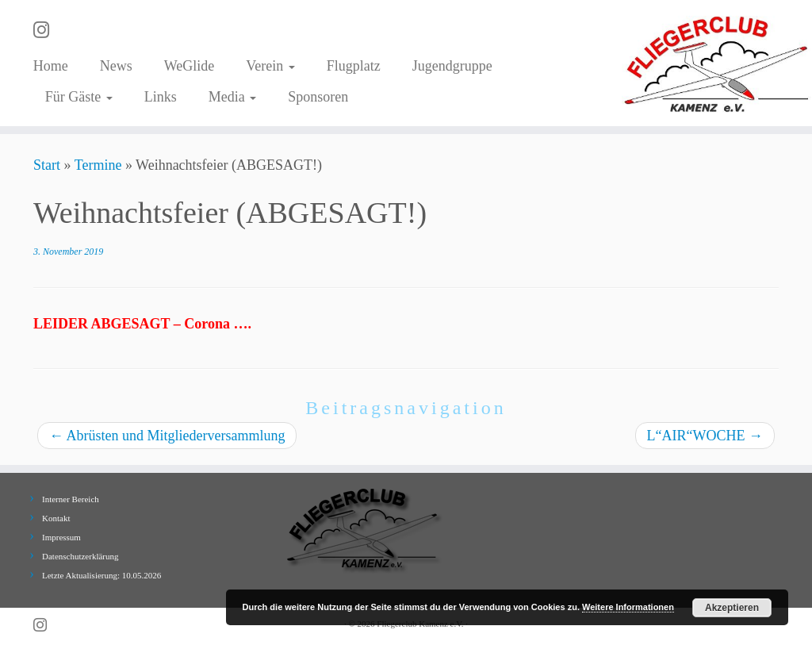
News (116, 66)
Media (232, 97)
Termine (98, 165)
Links (161, 97)
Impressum (61, 537)
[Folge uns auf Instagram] (46, 30)
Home (51, 66)
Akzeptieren (732, 608)
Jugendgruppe (452, 66)
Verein (270, 66)
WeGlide (190, 66)
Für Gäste (79, 97)
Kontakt (56, 518)
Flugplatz (354, 66)
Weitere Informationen (628, 607)
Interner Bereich (71, 499)
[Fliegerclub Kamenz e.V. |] (717, 63)
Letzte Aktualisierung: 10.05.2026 (101, 575)
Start (47, 165)
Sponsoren (318, 97)
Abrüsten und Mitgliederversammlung (167, 436)
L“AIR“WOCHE (705, 436)
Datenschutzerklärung (80, 556)
